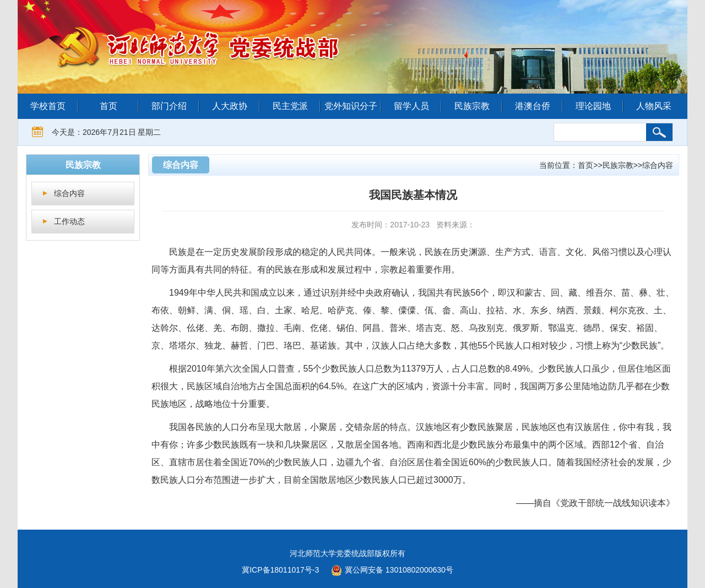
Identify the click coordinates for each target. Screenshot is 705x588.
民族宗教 (472, 106)
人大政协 (230, 106)
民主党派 (290, 106)
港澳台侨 (533, 106)
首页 (109, 106)
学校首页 (48, 106)
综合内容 (69, 193)
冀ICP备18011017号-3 (280, 570)
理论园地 (593, 106)
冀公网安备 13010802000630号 (389, 569)
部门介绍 (169, 106)
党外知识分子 (351, 106)
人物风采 (654, 106)
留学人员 (411, 106)
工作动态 (69, 221)
